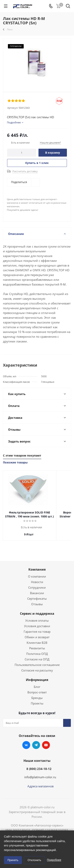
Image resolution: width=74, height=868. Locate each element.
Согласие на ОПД (37, 659)
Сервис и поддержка (37, 614)
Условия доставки (37, 626)
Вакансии (37, 593)
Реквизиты (37, 648)
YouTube (46, 745)
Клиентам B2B (37, 643)
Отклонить (34, 860)
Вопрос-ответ (37, 692)
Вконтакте (26, 745)
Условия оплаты (37, 620)
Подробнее (54, 860)
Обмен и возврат (37, 637)
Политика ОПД (37, 654)
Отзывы (37, 604)
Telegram (36, 745)
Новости (37, 582)
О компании (37, 576)
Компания (37, 569)
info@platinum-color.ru (40, 777)
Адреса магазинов (41, 786)
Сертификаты (37, 599)
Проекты (37, 703)
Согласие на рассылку (37, 670)
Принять (13, 860)
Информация (37, 680)
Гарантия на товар (37, 632)
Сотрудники (37, 587)
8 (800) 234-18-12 (39, 769)
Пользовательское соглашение (37, 665)
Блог (37, 687)
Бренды (37, 698)
